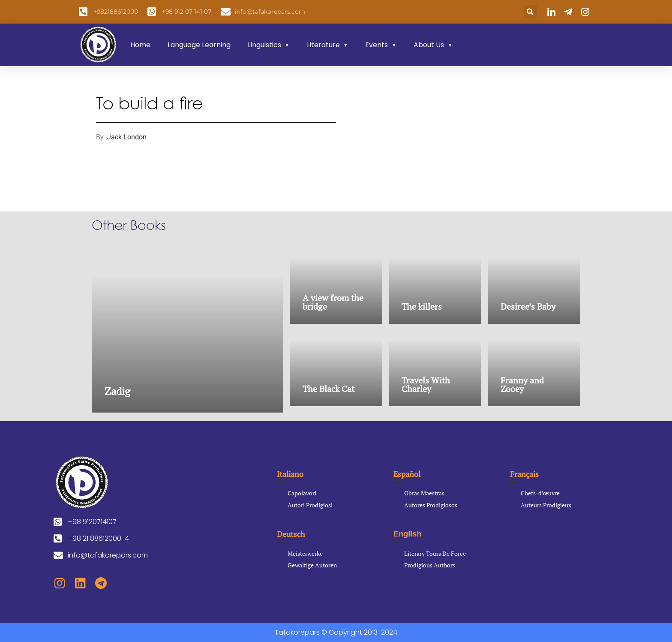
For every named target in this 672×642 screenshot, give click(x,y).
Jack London (127, 137)
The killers (422, 306)
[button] (530, 12)
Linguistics (264, 45)
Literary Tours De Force (435, 553)
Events (376, 45)
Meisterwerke (305, 553)
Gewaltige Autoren (312, 565)
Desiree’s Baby (528, 306)
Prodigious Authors (430, 565)
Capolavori (302, 493)
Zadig (117, 391)
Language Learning (199, 45)
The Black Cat (328, 389)
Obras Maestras (424, 493)
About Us (429, 45)
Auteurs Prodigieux (546, 505)
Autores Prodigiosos (431, 505)
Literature (323, 45)
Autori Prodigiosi (310, 505)
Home (140, 45)
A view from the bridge (333, 302)
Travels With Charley (426, 384)
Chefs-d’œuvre (540, 493)
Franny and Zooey (522, 384)
